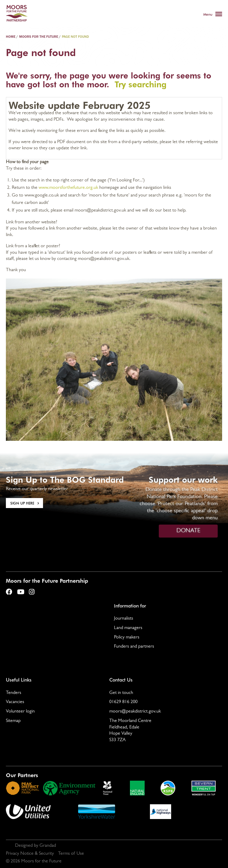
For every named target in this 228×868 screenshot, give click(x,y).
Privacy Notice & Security (30, 854)
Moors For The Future (39, 37)
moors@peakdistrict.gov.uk (135, 712)
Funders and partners (134, 647)
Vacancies (15, 702)
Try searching (141, 84)
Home (11, 37)
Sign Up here (22, 503)
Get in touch (121, 693)
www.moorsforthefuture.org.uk (68, 188)
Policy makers (127, 638)
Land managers (128, 628)
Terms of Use (71, 854)
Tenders (14, 693)
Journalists (124, 619)
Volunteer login (20, 712)
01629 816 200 (123, 702)
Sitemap (13, 721)
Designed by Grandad (35, 846)
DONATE (188, 531)
